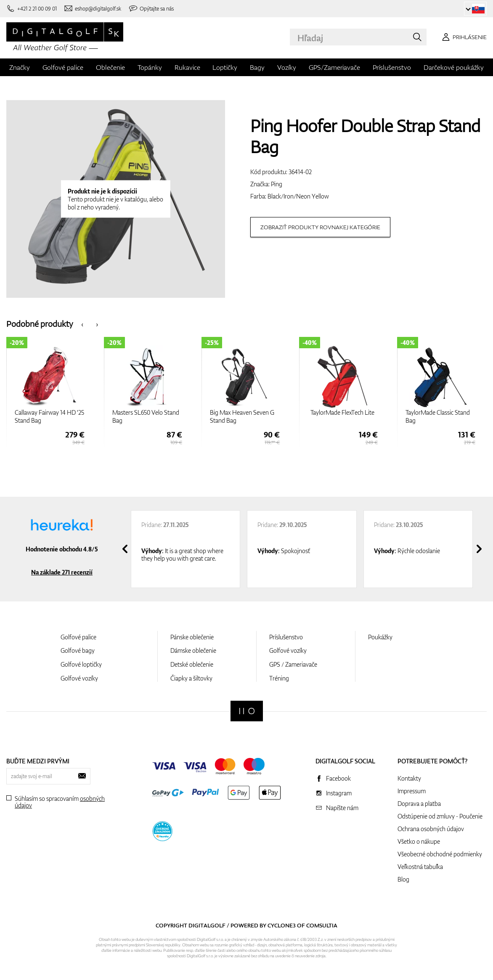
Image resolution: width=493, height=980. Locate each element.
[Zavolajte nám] (32, 9)
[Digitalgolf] (247, 711)
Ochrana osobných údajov (431, 829)
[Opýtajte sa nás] (151, 9)
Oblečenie (110, 67)
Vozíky (287, 67)
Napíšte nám (342, 808)
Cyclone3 (282, 925)
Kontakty (409, 778)
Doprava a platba (419, 804)
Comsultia (322, 925)
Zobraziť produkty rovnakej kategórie (320, 227)
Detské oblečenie (192, 664)
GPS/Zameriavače (334, 67)
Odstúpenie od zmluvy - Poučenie (440, 816)
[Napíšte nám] (93, 9)
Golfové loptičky (81, 664)
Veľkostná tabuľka (420, 867)
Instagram (339, 793)
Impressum (412, 791)
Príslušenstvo (392, 67)
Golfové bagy (78, 650)
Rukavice (187, 67)
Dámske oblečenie (193, 650)
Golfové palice (63, 67)
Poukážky (380, 637)
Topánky (150, 67)
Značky (20, 67)
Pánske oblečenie (192, 637)
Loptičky (225, 67)
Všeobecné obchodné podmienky (440, 854)
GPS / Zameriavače (293, 664)
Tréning (279, 678)
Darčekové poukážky (454, 67)
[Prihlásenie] (463, 37)
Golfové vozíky (79, 678)
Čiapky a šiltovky (191, 678)
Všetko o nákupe (419, 841)
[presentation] (82, 324)
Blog (403, 879)
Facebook (338, 778)
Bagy (257, 67)
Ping (277, 184)
